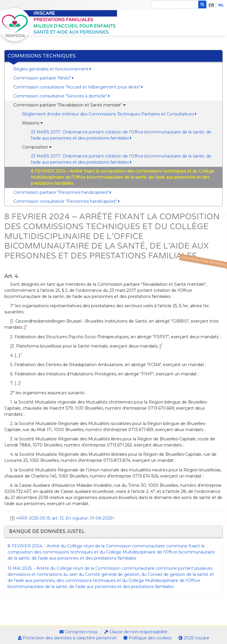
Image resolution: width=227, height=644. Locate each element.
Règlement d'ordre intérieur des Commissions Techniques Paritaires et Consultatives (109, 114)
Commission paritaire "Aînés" (43, 78)
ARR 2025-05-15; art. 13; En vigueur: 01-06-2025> (66, 518)
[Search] (175, 4)
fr (211, 5)
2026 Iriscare (194, 638)
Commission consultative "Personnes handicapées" (66, 201)
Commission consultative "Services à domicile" (62, 96)
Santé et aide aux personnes (71, 32)
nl (221, 5)
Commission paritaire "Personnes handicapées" (62, 192)
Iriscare (44, 13)
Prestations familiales (63, 20)
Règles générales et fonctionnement (52, 69)
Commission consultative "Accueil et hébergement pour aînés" (78, 87)
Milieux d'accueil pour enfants (74, 26)
